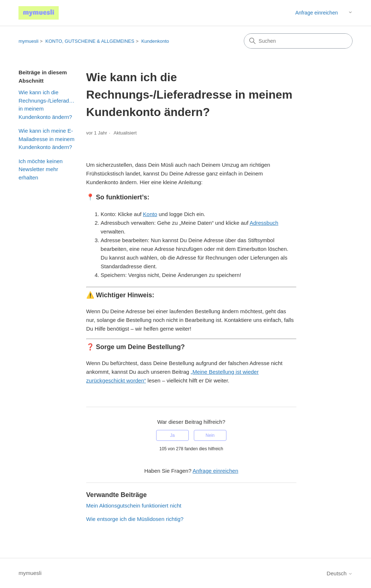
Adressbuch (264, 223)
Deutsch (340, 573)
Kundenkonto (155, 41)
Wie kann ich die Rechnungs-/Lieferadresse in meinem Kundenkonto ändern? (47, 105)
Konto (150, 214)
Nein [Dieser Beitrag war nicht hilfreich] (210, 435)
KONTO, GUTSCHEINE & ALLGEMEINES (90, 41)
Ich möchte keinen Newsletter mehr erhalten (41, 169)
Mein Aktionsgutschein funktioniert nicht (134, 506)
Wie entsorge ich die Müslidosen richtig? (135, 519)
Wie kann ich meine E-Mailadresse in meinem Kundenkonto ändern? (46, 139)
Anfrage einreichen (317, 13)
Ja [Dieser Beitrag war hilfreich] (172, 435)
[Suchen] (298, 41)
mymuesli (28, 41)
